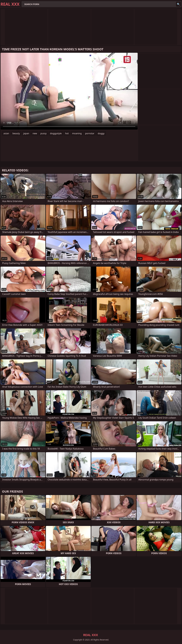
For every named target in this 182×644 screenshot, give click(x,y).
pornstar (90, 133)
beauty (16, 133)
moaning (77, 133)
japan (26, 133)
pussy (43, 133)
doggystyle (56, 133)
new (35, 133)
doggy (101, 133)
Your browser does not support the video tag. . (69, 91)
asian (6, 133)
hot (67, 133)
